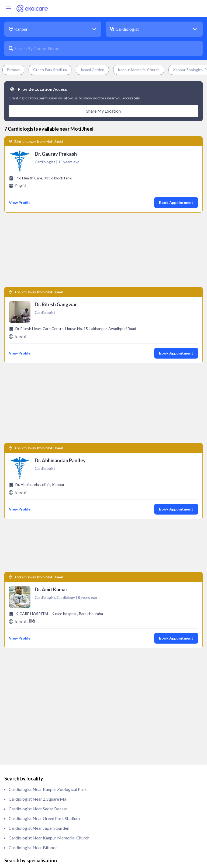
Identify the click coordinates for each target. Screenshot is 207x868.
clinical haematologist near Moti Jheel (45, 628)
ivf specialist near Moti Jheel (36, 734)
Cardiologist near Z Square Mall (39, 536)
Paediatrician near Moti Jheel (36, 783)
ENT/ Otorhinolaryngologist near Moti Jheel (50, 666)
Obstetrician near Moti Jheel (36, 754)
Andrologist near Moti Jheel (35, 618)
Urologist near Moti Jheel (33, 851)
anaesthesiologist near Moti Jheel (41, 608)
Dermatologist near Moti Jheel (38, 637)
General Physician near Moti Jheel (40, 686)
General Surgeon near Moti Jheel (39, 695)
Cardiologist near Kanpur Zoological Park (48, 526)
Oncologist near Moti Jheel (34, 763)
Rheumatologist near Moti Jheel (39, 841)
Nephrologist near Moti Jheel (36, 744)
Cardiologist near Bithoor (33, 584)
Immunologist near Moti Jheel (37, 715)
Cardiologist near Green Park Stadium (44, 555)
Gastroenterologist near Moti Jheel (42, 676)
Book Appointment (176, 202)
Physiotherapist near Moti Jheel (39, 802)
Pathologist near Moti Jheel (35, 792)
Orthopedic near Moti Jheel (35, 773)
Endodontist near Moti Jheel (35, 657)
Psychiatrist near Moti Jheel (35, 812)
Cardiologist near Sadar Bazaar (38, 546)
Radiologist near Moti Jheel (35, 831)
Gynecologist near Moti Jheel (36, 705)
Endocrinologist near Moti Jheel (39, 647)
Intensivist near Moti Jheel (34, 725)
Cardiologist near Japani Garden (39, 565)
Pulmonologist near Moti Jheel (37, 822)
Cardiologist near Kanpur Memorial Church (49, 575)
